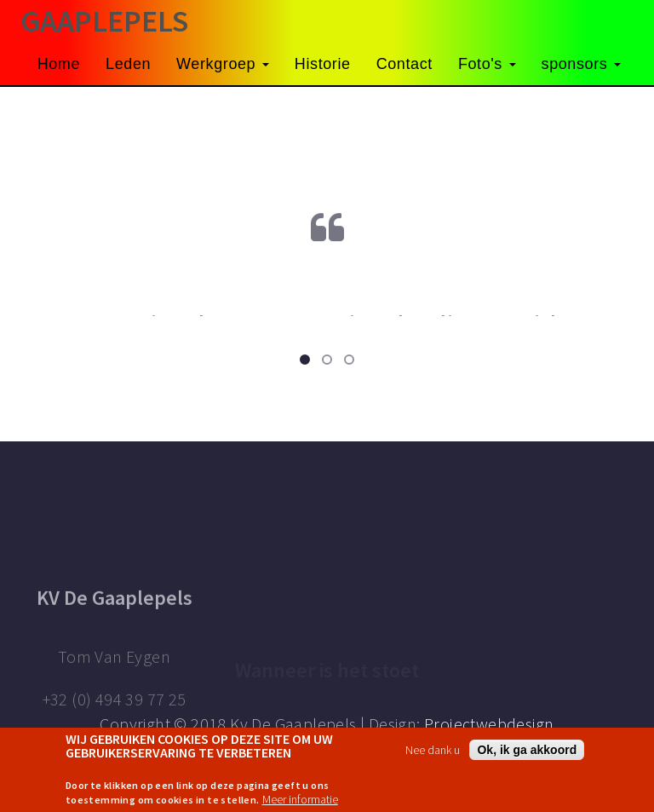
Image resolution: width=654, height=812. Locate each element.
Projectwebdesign (489, 724)
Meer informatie (300, 799)
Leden (128, 64)
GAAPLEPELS (104, 21)
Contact (404, 64)
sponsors (581, 64)
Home (59, 64)
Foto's (487, 64)
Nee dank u (433, 750)
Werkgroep (223, 64)
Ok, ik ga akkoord (527, 750)
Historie (323, 64)
